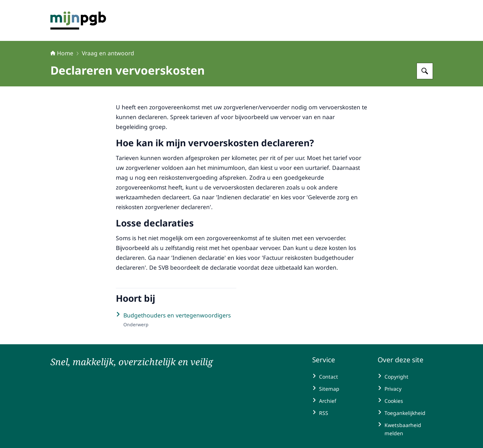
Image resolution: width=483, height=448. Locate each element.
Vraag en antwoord (108, 53)
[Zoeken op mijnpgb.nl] (425, 71)
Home (62, 53)
